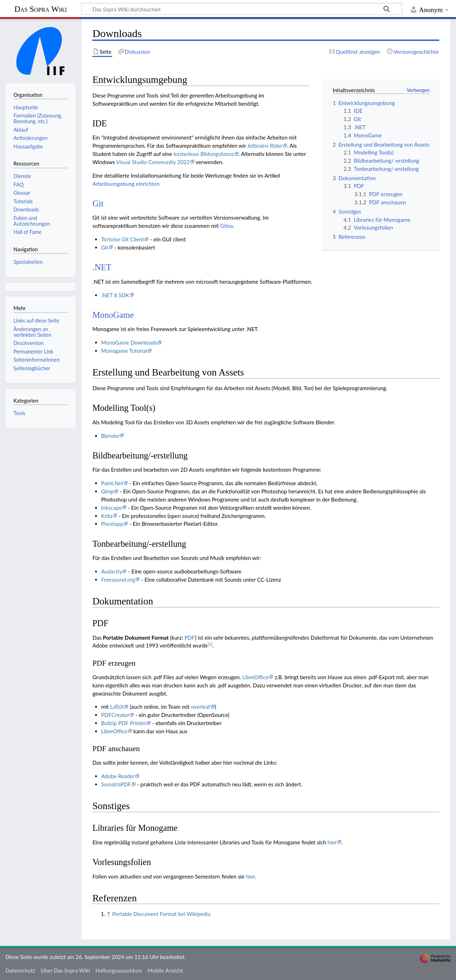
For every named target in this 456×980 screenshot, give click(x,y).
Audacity (112, 571)
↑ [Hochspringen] (108, 914)
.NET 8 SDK (115, 295)
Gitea (227, 226)
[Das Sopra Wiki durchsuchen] (242, 9)
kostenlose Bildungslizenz (204, 154)
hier (332, 842)
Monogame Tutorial (124, 351)
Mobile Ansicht (165, 970)
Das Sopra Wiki (40, 9)
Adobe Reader (118, 776)
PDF (190, 638)
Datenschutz (20, 970)
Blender (110, 436)
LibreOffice (255, 677)
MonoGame (113, 315)
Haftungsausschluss (119, 970)
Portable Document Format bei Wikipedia (161, 914)
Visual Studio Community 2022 (153, 162)
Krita (107, 516)
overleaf (201, 707)
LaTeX (117, 707)
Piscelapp (112, 524)
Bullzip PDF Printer (124, 723)
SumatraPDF (116, 784)
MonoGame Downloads (129, 342)
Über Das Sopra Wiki (65, 970)
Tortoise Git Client (123, 239)
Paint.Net (112, 483)
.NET (102, 267)
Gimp (108, 491)
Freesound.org (118, 580)
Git (98, 203)
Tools (19, 413)
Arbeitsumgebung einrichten (126, 184)
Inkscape (112, 508)
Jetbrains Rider (265, 146)
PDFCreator (115, 715)
